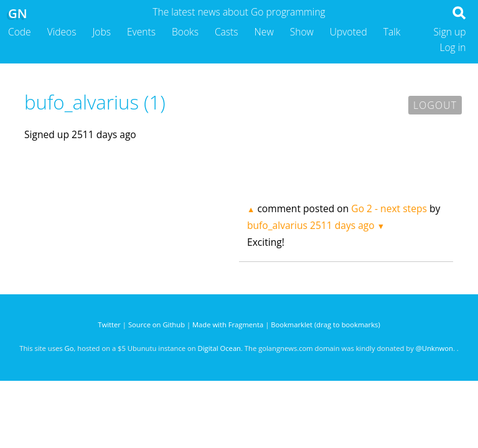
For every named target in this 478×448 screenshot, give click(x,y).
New (264, 32)
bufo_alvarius (277, 225)
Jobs (101, 32)
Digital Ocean (219, 348)
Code (20, 32)
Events (141, 32)
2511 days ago (342, 225)
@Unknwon (434, 348)
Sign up (450, 32)
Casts (227, 32)
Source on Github (157, 324)
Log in (452, 47)
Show (302, 32)
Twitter (109, 324)
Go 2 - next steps (389, 208)
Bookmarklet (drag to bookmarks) (325, 324)
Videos (62, 32)
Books (185, 32)
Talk (392, 32)
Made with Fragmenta (228, 324)
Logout (435, 105)
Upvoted (349, 32)
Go (69, 348)
